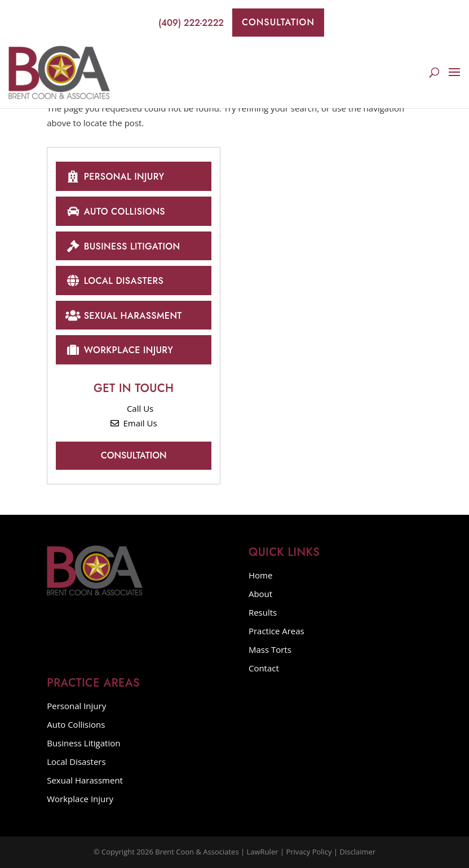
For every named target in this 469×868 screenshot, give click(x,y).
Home (260, 575)
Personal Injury (115, 176)
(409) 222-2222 (184, 23)
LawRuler (263, 852)
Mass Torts (270, 649)
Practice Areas (276, 631)
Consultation (278, 22)
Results (263, 612)
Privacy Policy (309, 852)
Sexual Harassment (124, 315)
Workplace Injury (119, 350)
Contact (264, 668)
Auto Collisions (115, 211)
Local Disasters (114, 280)
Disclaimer (358, 852)
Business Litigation (123, 246)
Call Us (134, 408)
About (260, 594)
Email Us (134, 423)
